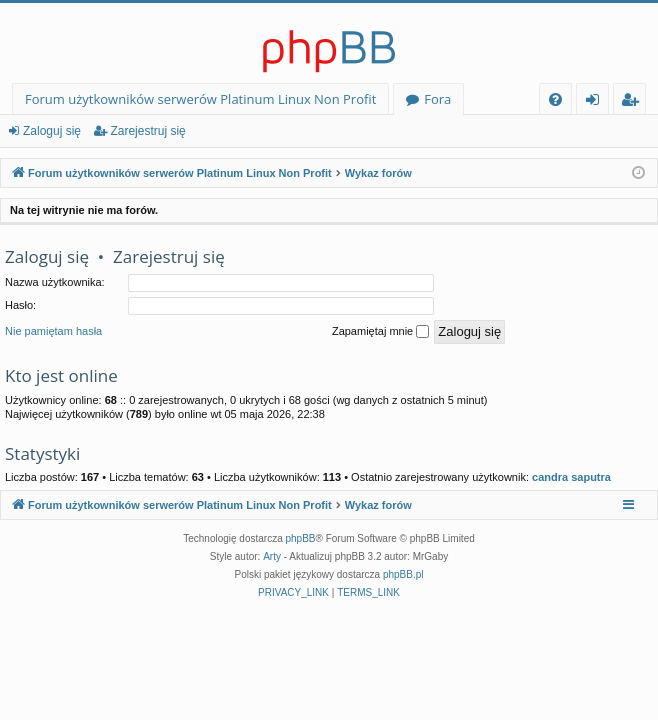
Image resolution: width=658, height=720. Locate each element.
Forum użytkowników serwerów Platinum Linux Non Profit (200, 99)
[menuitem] (555, 99)
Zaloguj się (52, 131)
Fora (437, 99)
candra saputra (571, 477)
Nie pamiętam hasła (53, 331)
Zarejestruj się (147, 131)
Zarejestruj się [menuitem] (635, 102)
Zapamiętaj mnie (380, 332)
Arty (272, 556)
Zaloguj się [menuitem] (596, 102)
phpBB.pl (403, 574)
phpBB (301, 538)
